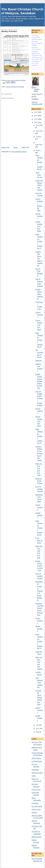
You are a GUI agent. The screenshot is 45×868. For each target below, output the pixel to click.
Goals (34, 776)
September (39, 145)
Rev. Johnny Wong (37, 89)
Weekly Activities (39, 515)
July (37, 725)
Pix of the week (37, 806)
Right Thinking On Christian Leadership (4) (39, 528)
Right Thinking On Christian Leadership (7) (39, 241)
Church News (36, 758)
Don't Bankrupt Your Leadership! (39, 683)
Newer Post (5, 147)
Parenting (35, 803)
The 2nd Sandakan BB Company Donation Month (39, 398)
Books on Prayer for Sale (39, 481)
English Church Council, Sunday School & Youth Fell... (39, 381)
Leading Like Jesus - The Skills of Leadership (39, 259)
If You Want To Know (39, 540)
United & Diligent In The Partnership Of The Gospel (39, 453)
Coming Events (37, 761)
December (39, 125)
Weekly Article (36, 837)
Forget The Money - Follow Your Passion (39, 185)
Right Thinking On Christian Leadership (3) (39, 641)
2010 (36, 119)
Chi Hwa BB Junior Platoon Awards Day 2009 (39, 698)
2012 (36, 112)
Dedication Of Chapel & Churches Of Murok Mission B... (39, 591)
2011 (36, 116)
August (38, 150)
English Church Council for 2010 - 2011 (39, 566)
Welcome (39, 361)
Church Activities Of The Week (15, 87)
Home (16, 147)
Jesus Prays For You (39, 175)
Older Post (25, 147)
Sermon (34, 812)
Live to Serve (36, 790)
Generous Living (37, 773)
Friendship (35, 770)
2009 (36, 123)
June (38, 728)
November (39, 131)
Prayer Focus (36, 809)
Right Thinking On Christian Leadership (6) (39, 340)
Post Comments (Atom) (19, 152)
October (39, 137)
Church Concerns (39, 216)
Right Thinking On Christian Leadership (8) (39, 162)
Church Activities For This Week (39, 226)
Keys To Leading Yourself (39, 489)
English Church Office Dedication (39, 294)
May (38, 732)
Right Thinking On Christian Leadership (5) (39, 436)
